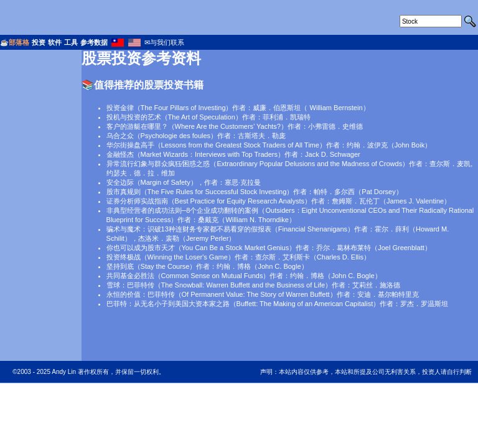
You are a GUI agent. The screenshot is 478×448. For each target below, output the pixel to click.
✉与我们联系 (164, 42)
